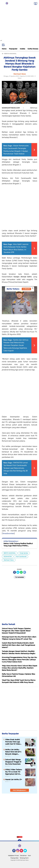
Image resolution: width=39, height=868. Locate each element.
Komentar (19, 577)
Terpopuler (13, 49)
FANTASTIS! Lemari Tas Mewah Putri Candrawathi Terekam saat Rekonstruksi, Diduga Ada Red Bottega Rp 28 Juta (16, 468)
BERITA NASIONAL (10, 553)
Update (26, 289)
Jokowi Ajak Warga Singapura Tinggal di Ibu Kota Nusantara (13, 762)
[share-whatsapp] (21, 572)
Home (4, 49)
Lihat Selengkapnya (19, 790)
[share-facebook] (15, 572)
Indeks (22, 49)
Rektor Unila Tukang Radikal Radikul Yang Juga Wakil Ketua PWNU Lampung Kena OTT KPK (18, 545)
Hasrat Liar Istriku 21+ (14, 779)
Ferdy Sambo (24, 553)
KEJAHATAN (8, 557)
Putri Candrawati (21, 557)
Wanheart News (9, 560)
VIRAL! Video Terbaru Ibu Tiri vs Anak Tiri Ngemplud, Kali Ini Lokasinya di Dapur (14, 772)
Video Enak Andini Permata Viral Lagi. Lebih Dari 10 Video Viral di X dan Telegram (14, 742)
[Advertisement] (19, 20)
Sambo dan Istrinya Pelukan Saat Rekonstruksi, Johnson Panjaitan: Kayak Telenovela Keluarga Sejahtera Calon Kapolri (16, 345)
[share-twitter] (18, 572)
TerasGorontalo (8, 533)
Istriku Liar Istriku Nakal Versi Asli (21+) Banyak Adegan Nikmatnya (13, 752)
